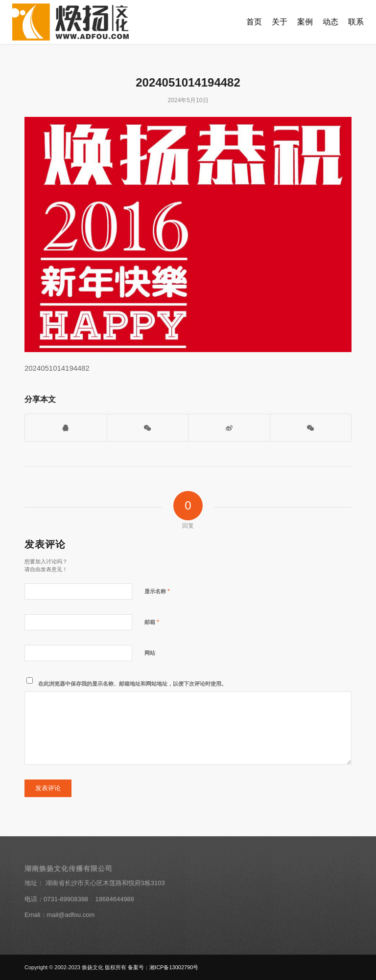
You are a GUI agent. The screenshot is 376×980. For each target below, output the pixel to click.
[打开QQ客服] (66, 428)
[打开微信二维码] (148, 428)
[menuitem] (254, 22)
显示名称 (157, 591)
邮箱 (152, 622)
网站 (150, 653)
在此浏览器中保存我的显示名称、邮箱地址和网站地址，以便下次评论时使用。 (132, 684)
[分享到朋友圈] (311, 428)
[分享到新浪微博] (229, 428)
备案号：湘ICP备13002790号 (163, 967)
